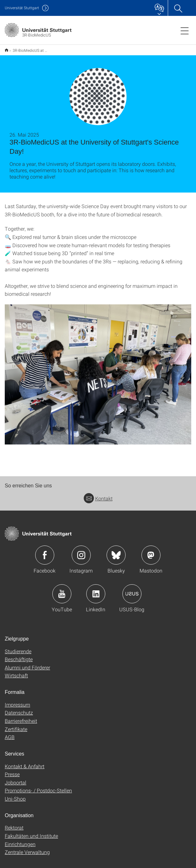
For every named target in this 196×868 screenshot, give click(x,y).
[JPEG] (98, 370)
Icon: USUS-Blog (132, 590)
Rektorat (14, 823)
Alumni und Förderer (27, 663)
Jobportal (16, 778)
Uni (22, 8)
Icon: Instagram (81, 551)
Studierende (18, 647)
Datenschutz (19, 708)
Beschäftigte (19, 655)
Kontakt (98, 494)
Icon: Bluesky (116, 551)
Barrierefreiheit (21, 717)
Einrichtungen (20, 840)
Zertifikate (16, 725)
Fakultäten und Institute (31, 832)
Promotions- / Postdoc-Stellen (38, 786)
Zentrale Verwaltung (27, 848)
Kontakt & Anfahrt (25, 762)
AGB (10, 733)
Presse (12, 770)
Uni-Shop (15, 794)
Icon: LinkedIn (96, 590)
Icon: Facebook (45, 551)
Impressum (17, 700)
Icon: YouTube (62, 590)
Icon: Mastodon (151, 551)
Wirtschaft (16, 671)
